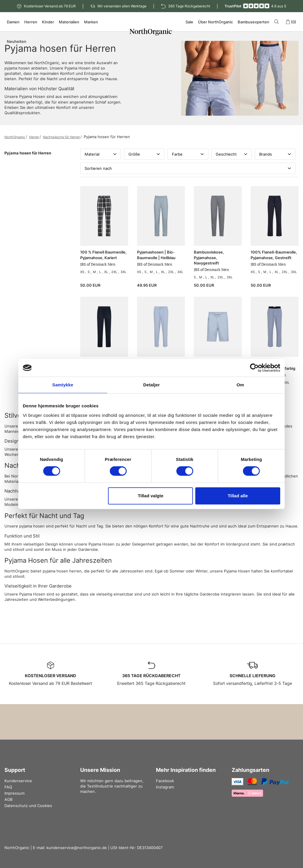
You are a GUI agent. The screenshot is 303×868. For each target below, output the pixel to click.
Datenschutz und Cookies (28, 806)
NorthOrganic (15, 137)
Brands (275, 154)
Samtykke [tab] (63, 385)
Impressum (14, 793)
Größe (144, 154)
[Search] (277, 22)
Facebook (165, 781)
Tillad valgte (151, 496)
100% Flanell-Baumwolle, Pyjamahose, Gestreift (274, 255)
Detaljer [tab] (151, 385)
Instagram (165, 787)
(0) (291, 22)
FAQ (8, 787)
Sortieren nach (188, 168)
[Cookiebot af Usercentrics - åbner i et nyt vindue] (254, 368)
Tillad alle (238, 496)
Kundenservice (18, 781)
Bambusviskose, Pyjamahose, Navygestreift (209, 257)
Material (101, 154)
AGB (8, 799)
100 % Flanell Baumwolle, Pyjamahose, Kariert (103, 255)
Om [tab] (240, 385)
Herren (34, 137)
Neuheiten (17, 41)
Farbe (188, 154)
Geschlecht (232, 154)
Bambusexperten (253, 22)
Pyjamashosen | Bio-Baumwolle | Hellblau (156, 255)
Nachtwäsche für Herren (61, 137)
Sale (189, 22)
